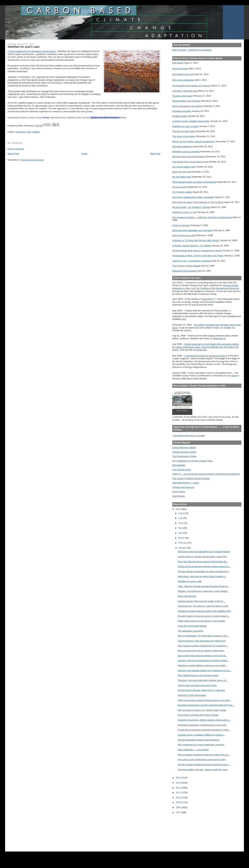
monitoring (20, 132)
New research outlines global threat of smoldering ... (203, 646)
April (181, 533)
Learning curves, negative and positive (191, 121)
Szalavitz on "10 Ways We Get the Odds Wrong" (196, 240)
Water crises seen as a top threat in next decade (201, 621)
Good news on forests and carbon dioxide (198, 715)
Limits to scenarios (181, 225)
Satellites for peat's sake (190, 581)
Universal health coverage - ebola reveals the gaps (203, 770)
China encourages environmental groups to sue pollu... (204, 700)
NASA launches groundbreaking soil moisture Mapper (204, 552)
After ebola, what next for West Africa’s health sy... (202, 576)
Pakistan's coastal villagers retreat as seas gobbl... (202, 665)
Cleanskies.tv (219, 338)
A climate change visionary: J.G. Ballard (192, 246)
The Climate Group (182, 470)
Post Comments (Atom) (32, 160)
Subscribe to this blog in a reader (189, 436)
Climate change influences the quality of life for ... (202, 601)
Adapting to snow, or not (184, 212)
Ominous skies (179, 187)
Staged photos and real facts (186, 101)
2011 (178, 793)
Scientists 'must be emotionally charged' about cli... (203, 680)
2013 (178, 783)
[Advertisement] (188, 830)
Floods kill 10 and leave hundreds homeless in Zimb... (204, 730)
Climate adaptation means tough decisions (199, 740)
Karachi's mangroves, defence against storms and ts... (204, 720)
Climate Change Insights (184, 452)
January (183, 548)
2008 (178, 807)
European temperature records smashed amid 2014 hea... (206, 705)
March (182, 538)
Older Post (155, 154)
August (182, 513)
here (184, 319)
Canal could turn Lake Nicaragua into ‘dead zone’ (202, 641)
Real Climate (179, 496)
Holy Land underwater (183, 80)
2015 (178, 509)
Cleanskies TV (208, 299)
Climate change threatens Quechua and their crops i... (204, 765)
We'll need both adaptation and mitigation (192, 230)
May (181, 528)
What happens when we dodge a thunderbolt (194, 182)
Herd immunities (180, 69)
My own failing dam (182, 177)
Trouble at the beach (182, 96)
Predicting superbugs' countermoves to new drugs (202, 725)
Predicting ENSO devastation (192, 695)
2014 (178, 778)
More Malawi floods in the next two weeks (198, 675)
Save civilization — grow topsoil (193, 750)
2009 (178, 802)
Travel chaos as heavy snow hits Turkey (197, 685)
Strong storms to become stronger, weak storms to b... (204, 566)
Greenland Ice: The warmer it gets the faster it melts (203, 606)
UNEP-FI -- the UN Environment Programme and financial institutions (206, 474)
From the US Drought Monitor (192, 626)
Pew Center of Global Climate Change (191, 478)
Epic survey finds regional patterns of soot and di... (202, 656)
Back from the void (181, 172)
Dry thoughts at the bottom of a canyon (191, 86)
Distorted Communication (185, 271)
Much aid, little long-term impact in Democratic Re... (203, 562)
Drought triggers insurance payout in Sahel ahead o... (204, 616)
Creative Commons (83, 118)
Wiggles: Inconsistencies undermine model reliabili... (203, 591)
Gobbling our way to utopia (185, 126)
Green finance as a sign (184, 235)
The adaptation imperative (190, 631)
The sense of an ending (184, 136)
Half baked (177, 63)
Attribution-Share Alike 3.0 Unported (104, 118)
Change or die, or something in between (192, 261)
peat (29, 132)
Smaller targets (180, 116)
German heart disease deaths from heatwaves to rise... (205, 670)
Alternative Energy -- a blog (186, 483)
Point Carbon (179, 492)
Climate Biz (201, 350)
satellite (36, 132)
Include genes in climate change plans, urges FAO (202, 557)
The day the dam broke (184, 131)
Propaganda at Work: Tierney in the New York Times (198, 256)
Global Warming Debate (184, 447)
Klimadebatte (179, 465)
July (181, 518)
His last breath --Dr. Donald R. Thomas (191, 207)
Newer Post (13, 154)
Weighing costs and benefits (186, 152)
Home (84, 154)
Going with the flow (187, 596)
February (183, 543)
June (181, 523)
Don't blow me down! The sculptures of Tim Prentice (198, 202)
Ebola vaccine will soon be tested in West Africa (201, 651)
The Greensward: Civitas (184, 456)
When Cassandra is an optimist (187, 106)
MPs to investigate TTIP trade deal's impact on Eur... (203, 636)
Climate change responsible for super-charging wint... (204, 571)
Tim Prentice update (182, 192)
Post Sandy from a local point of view (190, 162)
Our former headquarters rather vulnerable (193, 197)
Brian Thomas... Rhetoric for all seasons (192, 50)
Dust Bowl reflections (183, 147)
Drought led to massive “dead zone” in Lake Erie (201, 690)
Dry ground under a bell (184, 167)
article (234, 376)
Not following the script (183, 74)
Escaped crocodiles (182, 111)
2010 (178, 798)
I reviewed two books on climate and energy (206, 356)
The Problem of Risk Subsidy (186, 266)
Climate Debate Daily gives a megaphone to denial (197, 251)
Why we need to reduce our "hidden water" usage (202, 710)
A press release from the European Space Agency (32, 51)
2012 (178, 788)
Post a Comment (16, 149)
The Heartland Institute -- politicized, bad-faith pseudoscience (202, 217)
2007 (178, 812)
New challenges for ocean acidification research (201, 745)
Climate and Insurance (183, 487)
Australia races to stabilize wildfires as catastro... (201, 735)
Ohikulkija (46, 118)
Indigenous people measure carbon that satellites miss (204, 611)
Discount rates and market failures (189, 157)
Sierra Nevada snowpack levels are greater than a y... (204, 755)
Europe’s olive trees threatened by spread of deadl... (203, 660)
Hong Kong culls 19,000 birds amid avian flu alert (202, 760)
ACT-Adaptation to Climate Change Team (192, 461)
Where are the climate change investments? (194, 141)
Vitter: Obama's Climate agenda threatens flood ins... (204, 586)
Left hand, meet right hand (185, 91)
